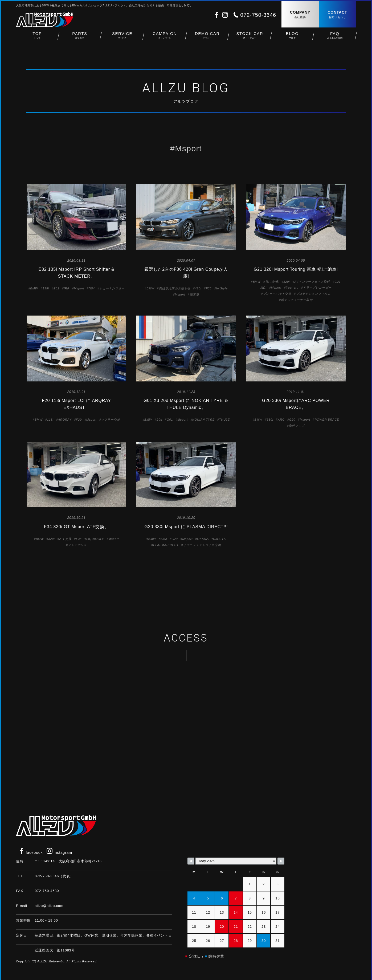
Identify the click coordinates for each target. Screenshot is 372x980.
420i (198, 288)
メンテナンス (77, 545)
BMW (34, 288)
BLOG (292, 37)
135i (46, 288)
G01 (170, 420)
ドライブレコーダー (317, 288)
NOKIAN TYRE (203, 420)
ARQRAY (65, 420)
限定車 (195, 294)
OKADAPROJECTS (211, 539)
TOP (37, 37)
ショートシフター (112, 288)
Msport (79, 288)
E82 (56, 288)
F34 (79, 539)
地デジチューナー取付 (297, 300)
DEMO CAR (207, 37)
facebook (31, 852)
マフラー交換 (111, 420)
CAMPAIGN (165, 37)
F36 (209, 288)
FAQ (335, 37)
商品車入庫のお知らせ (175, 288)
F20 (79, 420)
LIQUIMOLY (95, 539)
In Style (222, 288)
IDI (264, 288)
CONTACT (337, 15)
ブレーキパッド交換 (277, 294)
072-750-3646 (258, 15)
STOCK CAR (250, 37)
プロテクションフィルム (313, 294)
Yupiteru (292, 288)
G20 (292, 420)
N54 (92, 288)
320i (287, 282)
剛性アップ (297, 426)
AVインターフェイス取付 (312, 282)
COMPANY (300, 15)
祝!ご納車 (272, 282)
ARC (281, 420)
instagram (59, 852)
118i (50, 420)
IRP (67, 288)
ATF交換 (65, 539)
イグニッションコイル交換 (202, 545)
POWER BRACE (327, 420)
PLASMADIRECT (166, 545)
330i (270, 420)
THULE (224, 420)
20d (159, 420)
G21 (338, 282)
